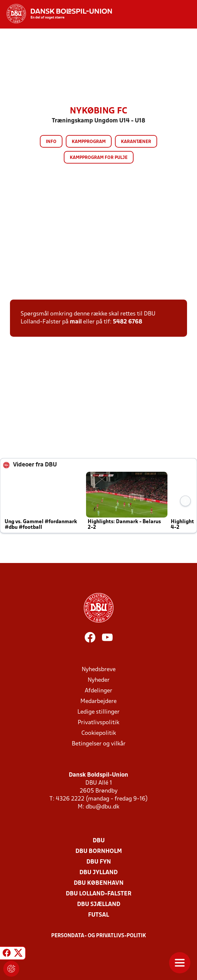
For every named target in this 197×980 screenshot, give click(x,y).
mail (76, 322)
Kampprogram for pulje (99, 158)
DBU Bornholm (99, 851)
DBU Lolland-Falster (99, 894)
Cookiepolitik (99, 733)
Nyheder (99, 680)
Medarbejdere (98, 701)
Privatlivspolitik (98, 723)
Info (51, 142)
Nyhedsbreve (99, 670)
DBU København (99, 883)
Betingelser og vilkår (99, 744)
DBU (99, 841)
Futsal (98, 915)
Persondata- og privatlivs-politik (99, 936)
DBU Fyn (99, 862)
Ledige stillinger (98, 712)
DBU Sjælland (99, 905)
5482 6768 (128, 322)
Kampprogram (89, 142)
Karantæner (136, 142)
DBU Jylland (98, 873)
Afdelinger (98, 691)
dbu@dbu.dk (102, 807)
